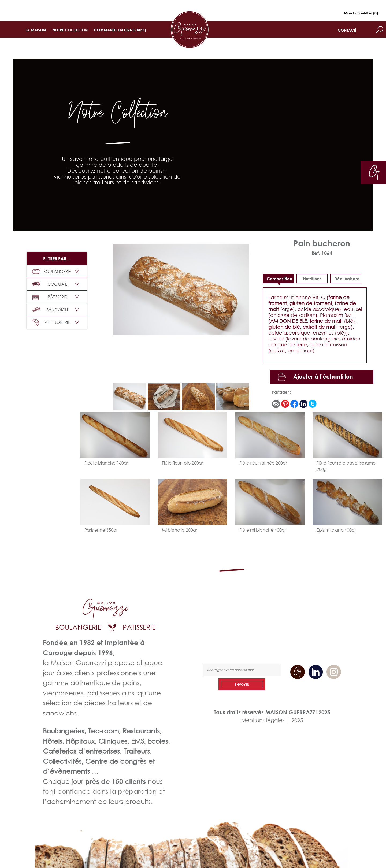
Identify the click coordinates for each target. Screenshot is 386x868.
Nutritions (312, 279)
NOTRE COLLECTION (70, 30)
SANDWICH (50, 310)
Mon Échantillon (361, 13)
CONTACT (347, 30)
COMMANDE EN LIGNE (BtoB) (120, 30)
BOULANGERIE (51, 271)
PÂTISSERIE (49, 297)
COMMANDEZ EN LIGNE (284, 622)
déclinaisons (347, 279)
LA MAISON (36, 30)
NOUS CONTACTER (325, 622)
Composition (279, 279)
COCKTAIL (50, 284)
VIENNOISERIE (51, 322)
